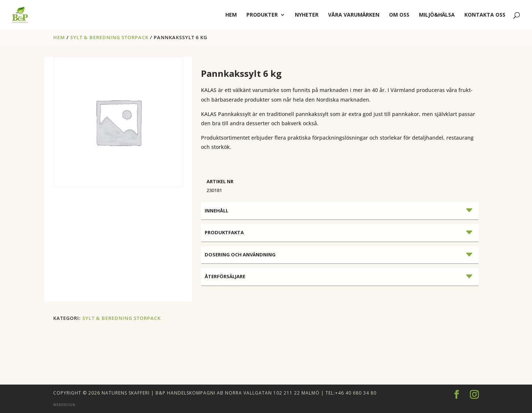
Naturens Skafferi (126, 393)
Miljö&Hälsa (437, 15)
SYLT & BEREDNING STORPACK (109, 37)
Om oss (399, 15)
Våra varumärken (354, 15)
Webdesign (64, 405)
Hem (59, 37)
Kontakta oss (485, 15)
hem (231, 15)
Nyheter (307, 15)
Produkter (262, 15)
